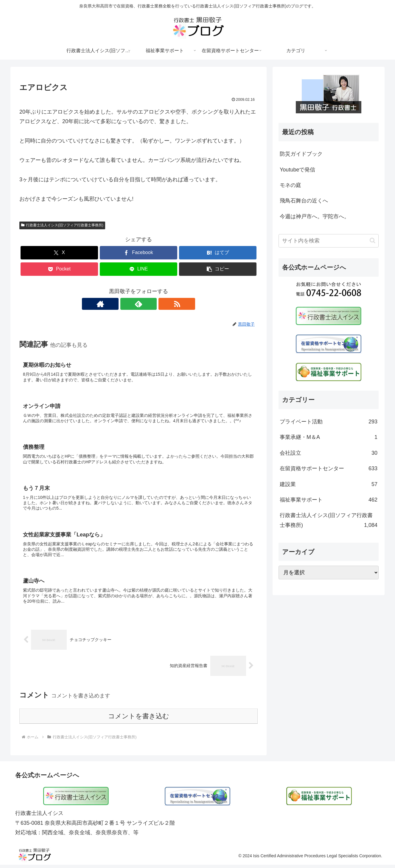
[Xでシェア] (59, 253)
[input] (329, 241)
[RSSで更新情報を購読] (152, 304)
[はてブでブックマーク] (218, 253)
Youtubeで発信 (297, 170)
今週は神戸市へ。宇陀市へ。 (315, 216)
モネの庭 (290, 185)
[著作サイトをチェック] (125, 304)
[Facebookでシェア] (139, 253)
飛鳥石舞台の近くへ (304, 201)
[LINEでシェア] (139, 269)
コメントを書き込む (139, 720)
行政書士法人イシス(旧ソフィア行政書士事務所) (62, 225)
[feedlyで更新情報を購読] (139, 304)
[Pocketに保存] (59, 269)
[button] (218, 269)
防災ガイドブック (301, 154)
